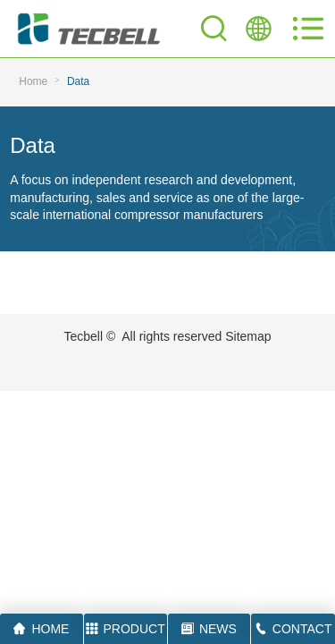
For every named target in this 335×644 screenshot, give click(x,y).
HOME (41, 629)
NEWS (209, 629)
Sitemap (248, 336)
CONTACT (293, 629)
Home (33, 81)
